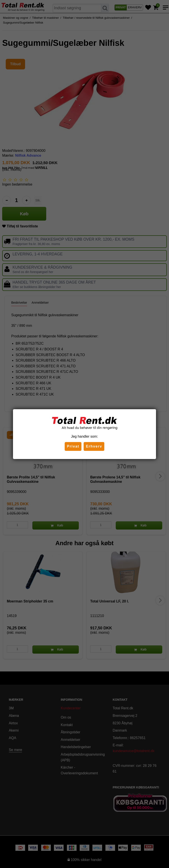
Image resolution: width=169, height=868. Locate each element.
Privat (73, 446)
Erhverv (94, 446)
